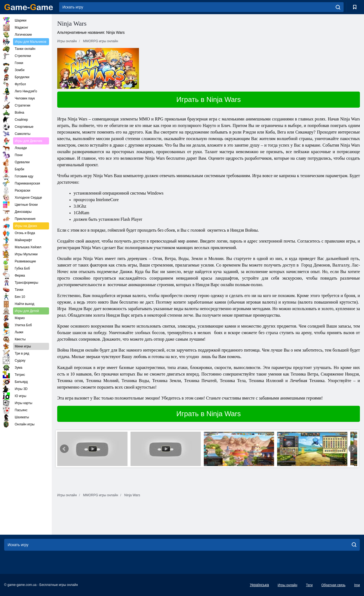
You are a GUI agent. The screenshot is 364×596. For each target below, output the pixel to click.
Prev (64, 449)
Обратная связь (333, 585)
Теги (309, 585)
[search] (338, 7)
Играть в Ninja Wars (208, 99)
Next (353, 449)
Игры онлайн (287, 585)
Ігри (357, 585)
